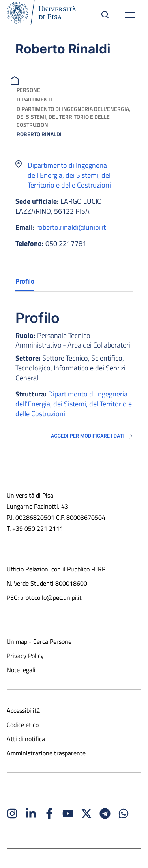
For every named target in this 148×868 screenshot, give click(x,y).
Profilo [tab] (25, 281)
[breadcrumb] (16, 80)
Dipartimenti (34, 99)
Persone (28, 90)
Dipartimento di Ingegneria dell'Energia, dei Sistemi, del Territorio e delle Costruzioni (73, 117)
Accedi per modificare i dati (92, 436)
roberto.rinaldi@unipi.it (71, 227)
